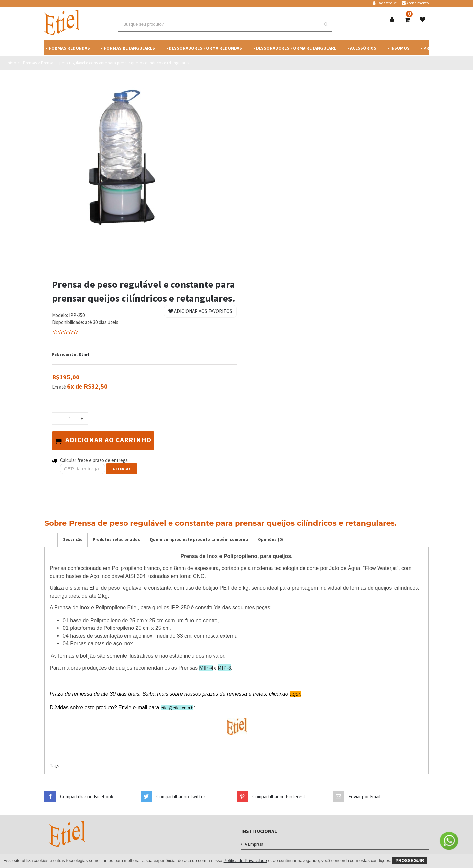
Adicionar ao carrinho (106, 440)
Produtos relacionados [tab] (116, 538)
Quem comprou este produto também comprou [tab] (199, 538)
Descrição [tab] (73, 538)
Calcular (122, 467)
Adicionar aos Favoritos (200, 311)
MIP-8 (224, 666)
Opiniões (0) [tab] (270, 538)
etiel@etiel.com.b (177, 706)
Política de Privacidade (245, 861)
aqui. (295, 692)
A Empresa (254, 843)
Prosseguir (410, 861)
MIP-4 (206, 666)
